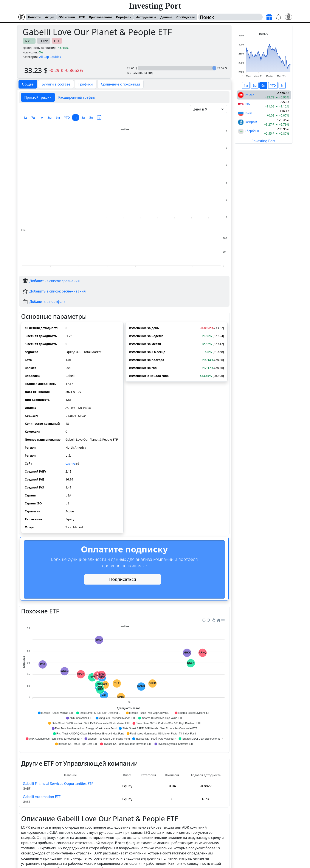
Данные (166, 17)
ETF (82, 17)
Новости (34, 17)
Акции (50, 17)
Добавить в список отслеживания (58, 291)
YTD (67, 117)
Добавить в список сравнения (55, 281)
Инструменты (146, 17)
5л (91, 117)
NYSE (29, 41)
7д (33, 117)
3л (83, 117)
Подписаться (123, 579)
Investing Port (155, 6)
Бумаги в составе (56, 84)
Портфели (124, 17)
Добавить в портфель (47, 302)
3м (50, 117)
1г (76, 117)
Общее (28, 84)
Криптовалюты (100, 17)
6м (58, 117)
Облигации (67, 17)
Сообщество (186, 17)
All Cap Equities (50, 57)
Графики (85, 84)
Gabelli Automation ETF (42, 797)
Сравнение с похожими (121, 84)
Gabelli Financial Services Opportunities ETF (58, 784)
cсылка (72, 463)
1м (41, 117)
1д (25, 117)
